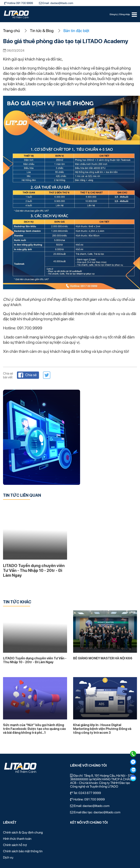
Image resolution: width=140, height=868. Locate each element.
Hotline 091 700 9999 (20, 3)
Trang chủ (12, 31)
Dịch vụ (8, 857)
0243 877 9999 (90, 793)
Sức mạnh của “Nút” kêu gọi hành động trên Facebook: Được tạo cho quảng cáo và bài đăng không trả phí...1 (34, 729)
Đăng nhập (125, 14)
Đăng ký (114, 14)
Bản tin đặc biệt (76, 31)
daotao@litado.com (96, 806)
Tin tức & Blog (42, 31)
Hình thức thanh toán (17, 839)
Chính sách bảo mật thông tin (23, 851)
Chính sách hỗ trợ (15, 845)
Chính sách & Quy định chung (23, 832)
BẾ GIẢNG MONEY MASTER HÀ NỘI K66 (103, 658)
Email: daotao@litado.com (57, 3)
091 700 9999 (95, 799)
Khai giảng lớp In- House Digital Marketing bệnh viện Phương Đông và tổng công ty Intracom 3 (102, 729)
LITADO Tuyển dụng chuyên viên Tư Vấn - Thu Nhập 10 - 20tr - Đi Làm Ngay (34, 570)
